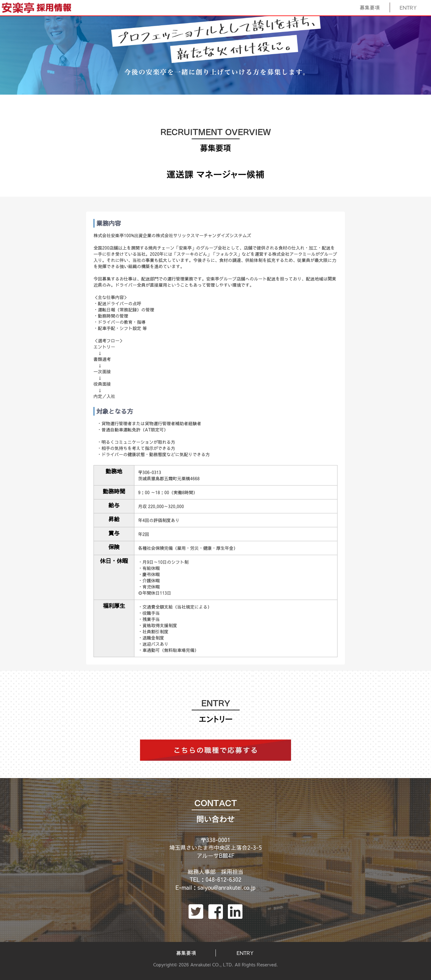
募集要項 (370, 7)
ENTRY (408, 7)
